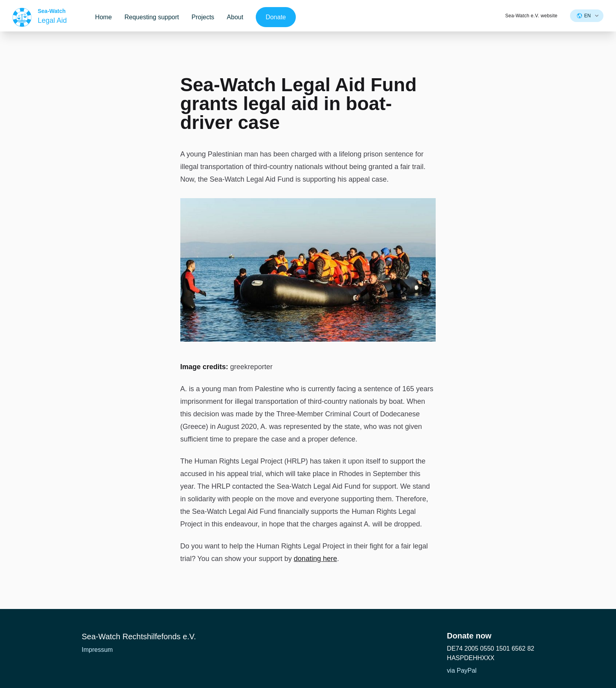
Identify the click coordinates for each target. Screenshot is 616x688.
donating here (315, 559)
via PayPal (462, 671)
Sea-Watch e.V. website (531, 16)
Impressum (97, 650)
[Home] (40, 17)
